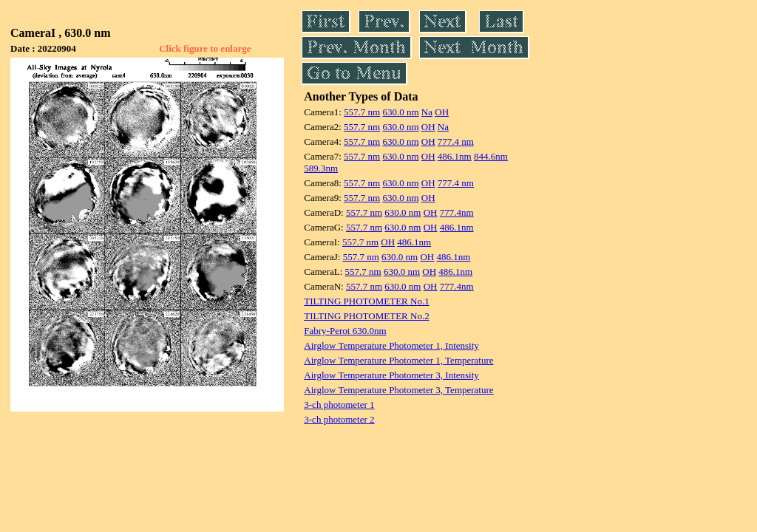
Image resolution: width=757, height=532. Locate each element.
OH (442, 112)
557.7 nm (362, 112)
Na (427, 112)
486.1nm (455, 156)
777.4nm (457, 212)
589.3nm (321, 168)
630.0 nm (400, 112)
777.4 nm (456, 141)
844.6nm (491, 156)
